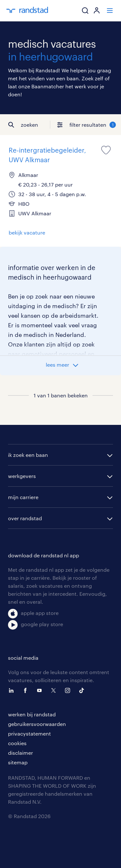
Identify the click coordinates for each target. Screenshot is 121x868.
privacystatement (29, 733)
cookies (17, 743)
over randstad (25, 518)
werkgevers (22, 476)
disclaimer (20, 753)
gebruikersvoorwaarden (37, 724)
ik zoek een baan (28, 455)
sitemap (18, 762)
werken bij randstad (32, 714)
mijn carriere (23, 497)
